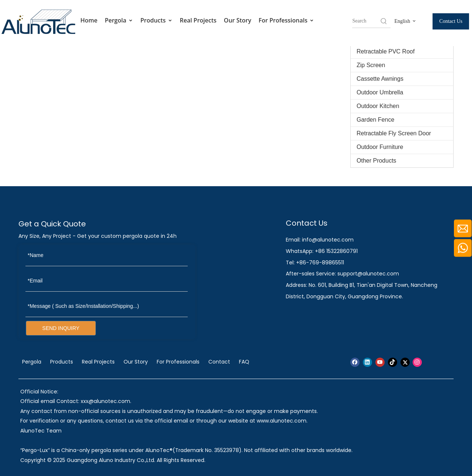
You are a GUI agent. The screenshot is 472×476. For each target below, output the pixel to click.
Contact (219, 362)
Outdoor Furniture (380, 147)
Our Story (237, 20)
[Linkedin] (367, 362)
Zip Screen (371, 65)
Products (157, 20)
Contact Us (451, 21)
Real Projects (198, 20)
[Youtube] (380, 362)
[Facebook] (355, 362)
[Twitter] (405, 362)
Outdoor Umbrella (380, 92)
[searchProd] (366, 21)
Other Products (376, 161)
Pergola (119, 20)
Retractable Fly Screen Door (394, 133)
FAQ (244, 362)
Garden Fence (375, 120)
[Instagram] (417, 362)
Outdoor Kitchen (378, 106)
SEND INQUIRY (61, 328)
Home (89, 20)
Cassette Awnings (380, 79)
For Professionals (286, 20)
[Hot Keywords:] (384, 21)
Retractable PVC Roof (386, 51)
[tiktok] (393, 362)
